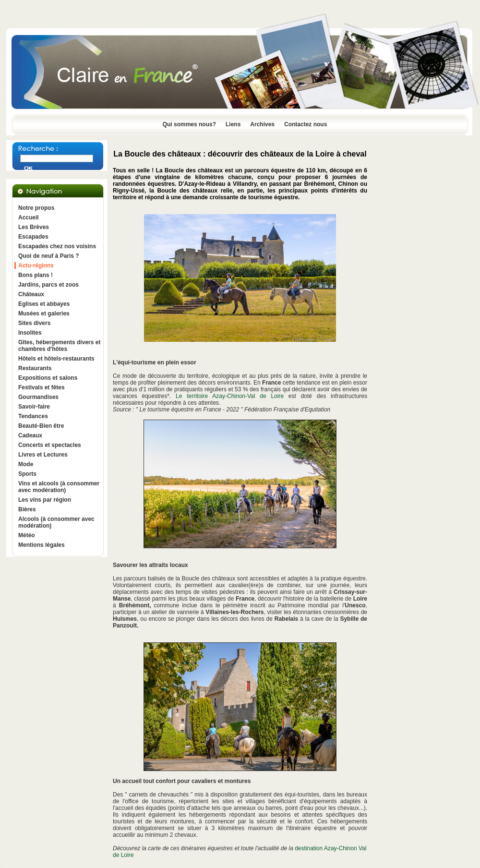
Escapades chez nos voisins (57, 246)
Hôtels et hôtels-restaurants (56, 359)
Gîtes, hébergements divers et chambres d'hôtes (59, 346)
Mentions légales (42, 545)
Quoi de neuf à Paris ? (49, 256)
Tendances (33, 416)
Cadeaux (30, 435)
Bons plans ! (36, 275)
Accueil (29, 217)
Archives (262, 124)
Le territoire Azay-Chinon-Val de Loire (230, 396)
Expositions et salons (48, 378)
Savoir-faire (34, 407)
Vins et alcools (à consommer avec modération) (59, 487)
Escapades (33, 237)
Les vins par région (45, 500)
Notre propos (36, 208)
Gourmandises (38, 397)
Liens (233, 124)
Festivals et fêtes (42, 387)
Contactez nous (306, 124)
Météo (27, 535)
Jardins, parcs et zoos (48, 285)
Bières (27, 509)
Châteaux (31, 294)
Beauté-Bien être (41, 426)
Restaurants (35, 368)
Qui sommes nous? (189, 124)
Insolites (30, 333)
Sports (27, 474)
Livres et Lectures (43, 455)
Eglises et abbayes (44, 304)
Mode (26, 464)
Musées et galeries (44, 313)
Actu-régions (36, 265)
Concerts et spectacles (50, 445)
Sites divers (34, 323)
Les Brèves (34, 227)
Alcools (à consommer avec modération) (56, 522)
